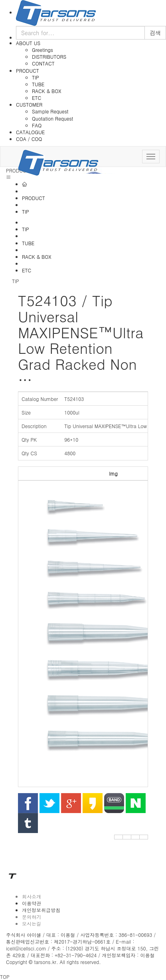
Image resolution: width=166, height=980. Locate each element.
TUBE (38, 84)
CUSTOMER (29, 104)
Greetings (42, 50)
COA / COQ (29, 139)
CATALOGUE (30, 132)
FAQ (37, 125)
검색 (155, 33)
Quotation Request (52, 118)
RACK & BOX (46, 91)
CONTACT (43, 63)
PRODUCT (28, 70)
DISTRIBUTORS (49, 57)
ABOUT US (28, 43)
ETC (37, 98)
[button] (119, 837)
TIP (36, 77)
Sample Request (50, 111)
